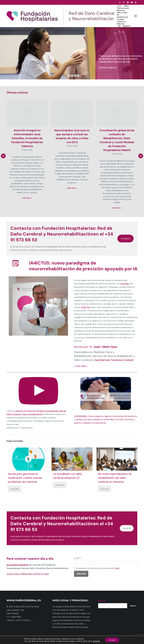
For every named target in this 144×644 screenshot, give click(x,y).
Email (77, 558)
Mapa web (36, 640)
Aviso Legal (96, 640)
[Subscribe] (81, 574)
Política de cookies (110, 640)
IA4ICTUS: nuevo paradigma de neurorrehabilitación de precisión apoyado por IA (83, 266)
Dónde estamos (57, 640)
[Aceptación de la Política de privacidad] (75, 568)
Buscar (133, 606)
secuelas (125, 284)
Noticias (68, 640)
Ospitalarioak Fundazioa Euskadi (113, 360)
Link (117, 568)
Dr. (103, 347)
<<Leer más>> (81, 366)
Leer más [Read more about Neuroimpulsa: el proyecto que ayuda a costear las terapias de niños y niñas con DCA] (72, 188)
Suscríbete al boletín (18, 565)
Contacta (125, 239)
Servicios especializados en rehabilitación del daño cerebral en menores (115, 478)
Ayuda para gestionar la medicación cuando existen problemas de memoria (25, 478)
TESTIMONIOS (81, 416)
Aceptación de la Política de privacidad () (97, 568)
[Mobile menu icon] (136, 16)
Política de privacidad (82, 640)
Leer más (15, 489)
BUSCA (102, 601)
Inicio (29, 640)
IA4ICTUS (86, 307)
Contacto (46, 640)
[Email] (106, 562)
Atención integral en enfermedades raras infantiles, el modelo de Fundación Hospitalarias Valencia (27, 138)
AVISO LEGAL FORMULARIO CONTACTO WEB (28, 574)
